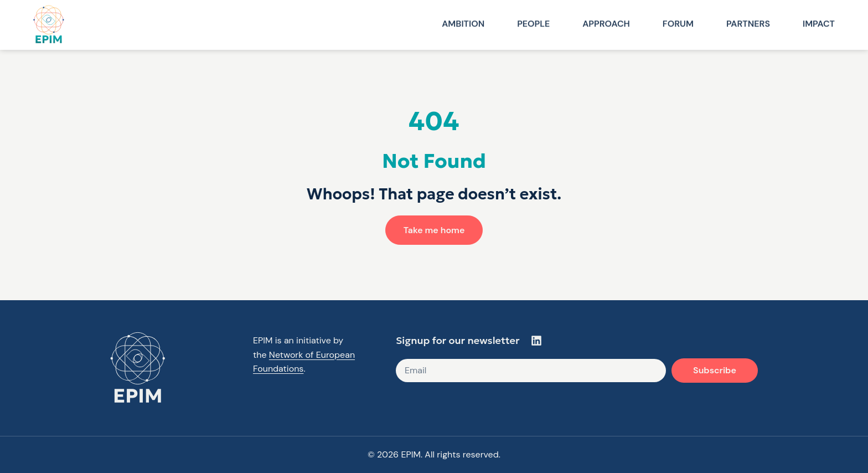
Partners (748, 23)
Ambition (463, 23)
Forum (678, 23)
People (533, 23)
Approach (606, 23)
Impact (819, 23)
